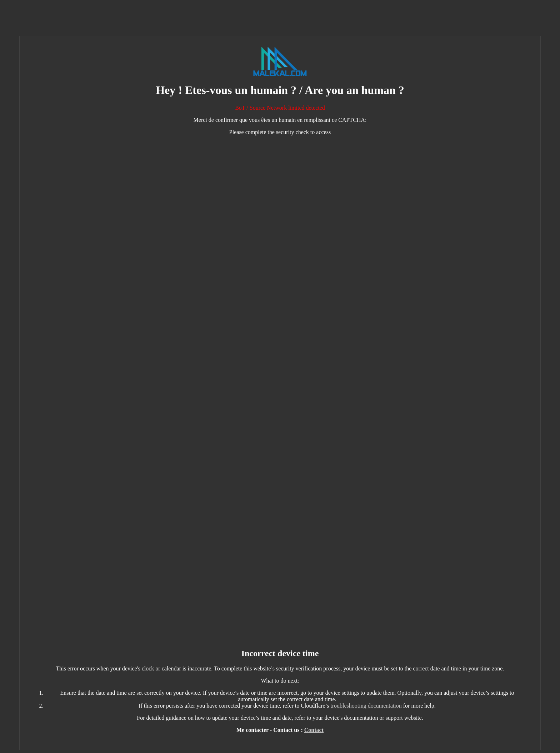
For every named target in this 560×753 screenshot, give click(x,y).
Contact (314, 730)
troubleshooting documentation (366, 706)
